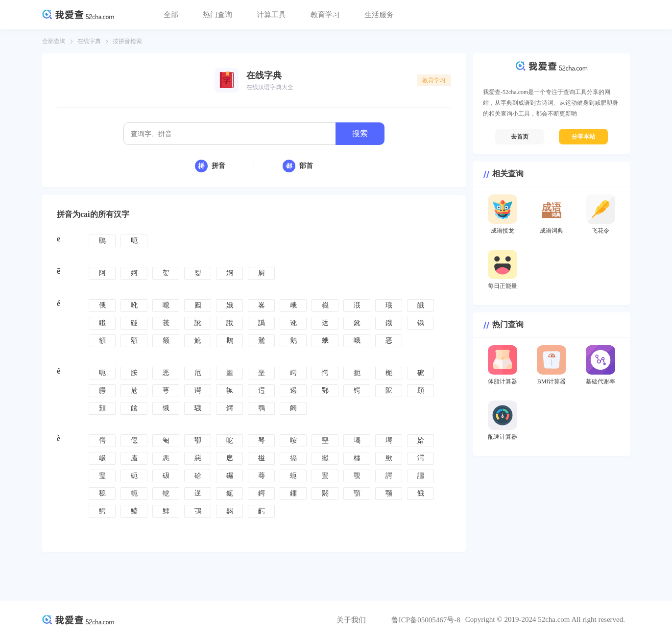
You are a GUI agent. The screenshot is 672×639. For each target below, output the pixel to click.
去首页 (520, 137)
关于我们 (351, 620)
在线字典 (89, 41)
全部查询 (54, 41)
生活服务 (379, 15)
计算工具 (271, 15)
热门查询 (217, 15)
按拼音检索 (127, 41)
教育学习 (325, 15)
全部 (171, 15)
